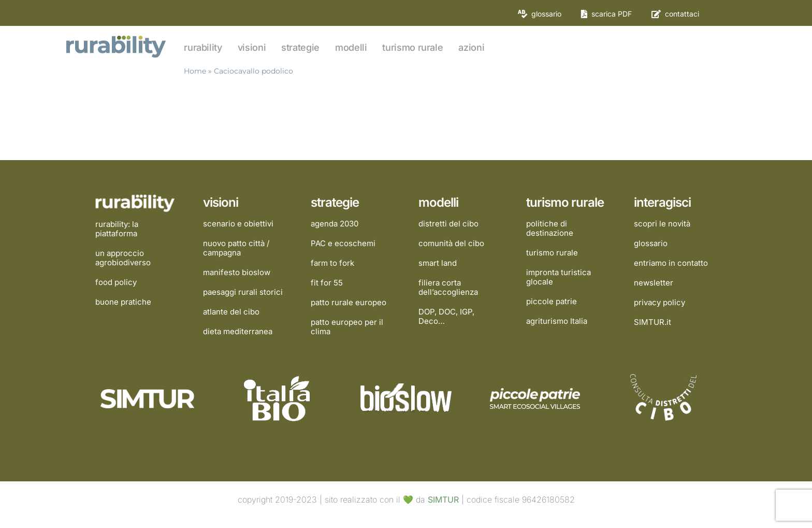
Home (195, 71)
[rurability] (117, 37)
